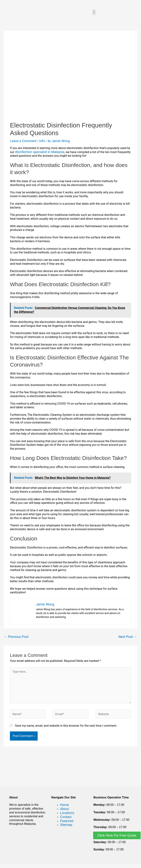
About (64, 809)
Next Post (128, 637)
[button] (94, 12)
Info (42, 141)
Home (64, 805)
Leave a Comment (23, 141)
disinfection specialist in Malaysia (40, 152)
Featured (67, 821)
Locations (67, 813)
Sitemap (66, 825)
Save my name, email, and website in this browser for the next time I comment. (66, 726)
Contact (66, 817)
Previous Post (16, 637)
